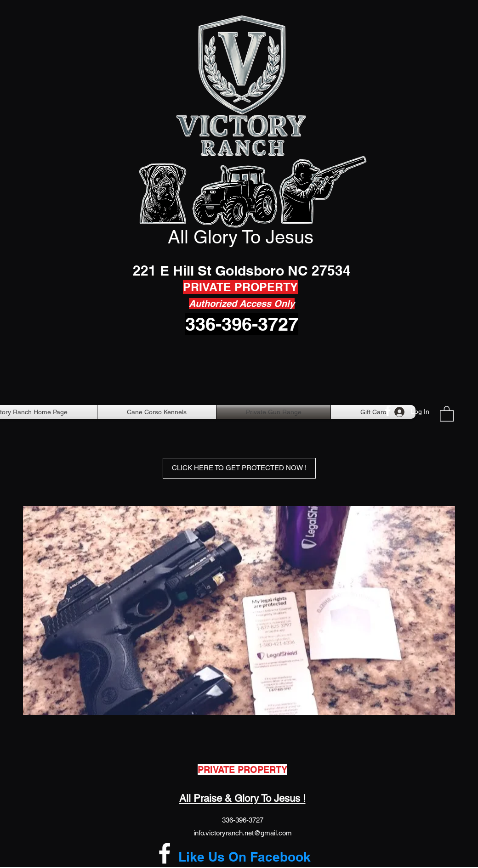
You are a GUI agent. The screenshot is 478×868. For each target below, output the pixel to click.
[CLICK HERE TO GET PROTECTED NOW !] (239, 468)
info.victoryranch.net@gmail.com (243, 833)
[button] (447, 413)
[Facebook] (388, 411)
